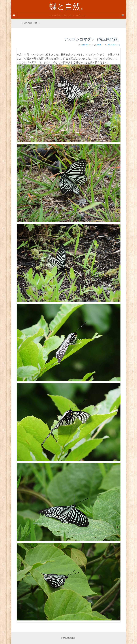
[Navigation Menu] (123, 15)
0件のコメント (114, 45)
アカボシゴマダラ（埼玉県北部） (92, 39)
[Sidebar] (14, 15)
